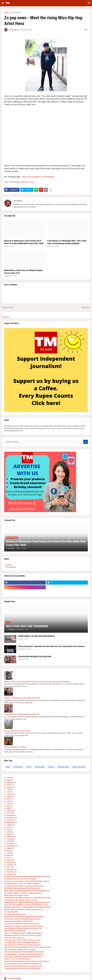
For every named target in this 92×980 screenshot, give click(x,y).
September (11, 822)
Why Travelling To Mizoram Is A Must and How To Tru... (24, 910)
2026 (9, 778)
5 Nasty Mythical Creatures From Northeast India (22, 968)
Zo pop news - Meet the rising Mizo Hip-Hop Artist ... (23, 919)
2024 (9, 799)
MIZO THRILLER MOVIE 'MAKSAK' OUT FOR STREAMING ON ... (27, 891)
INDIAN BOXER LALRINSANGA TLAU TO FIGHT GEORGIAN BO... (28, 947)
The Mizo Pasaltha (11, 912)
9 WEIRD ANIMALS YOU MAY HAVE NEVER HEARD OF (36, 636)
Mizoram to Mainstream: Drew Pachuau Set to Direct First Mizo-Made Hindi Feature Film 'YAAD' (24, 242)
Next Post (85, 307)
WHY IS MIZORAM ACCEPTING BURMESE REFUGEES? (24, 952)
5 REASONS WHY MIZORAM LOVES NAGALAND (34, 657)
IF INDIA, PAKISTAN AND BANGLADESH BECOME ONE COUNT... (28, 877)
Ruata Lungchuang (79, 767)
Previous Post (8, 307)
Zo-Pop (31, 182)
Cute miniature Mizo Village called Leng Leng (21, 900)
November (10, 818)
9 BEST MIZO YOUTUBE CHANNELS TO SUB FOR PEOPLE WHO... (28, 898)
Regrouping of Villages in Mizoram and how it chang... (24, 926)
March (9, 780)
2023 (9, 813)
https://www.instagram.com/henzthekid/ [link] (38, 177)
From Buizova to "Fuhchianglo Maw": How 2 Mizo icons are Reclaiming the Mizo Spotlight (67, 242)
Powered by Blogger (13, 978)
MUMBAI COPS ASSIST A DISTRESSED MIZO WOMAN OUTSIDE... (28, 907)
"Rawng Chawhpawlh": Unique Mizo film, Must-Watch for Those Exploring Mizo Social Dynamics (51, 646)
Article (8, 767)
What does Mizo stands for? (15, 938)
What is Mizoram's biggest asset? (16, 895)
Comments (11, 567)
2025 (9, 785)
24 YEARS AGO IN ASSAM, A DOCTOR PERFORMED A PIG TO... (27, 881)
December (10, 815)
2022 (9, 841)
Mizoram (24, 182)
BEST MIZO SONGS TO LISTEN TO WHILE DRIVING (23, 893)
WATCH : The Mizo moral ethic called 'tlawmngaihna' (23, 933)
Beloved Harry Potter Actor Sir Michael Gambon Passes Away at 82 (23, 272)
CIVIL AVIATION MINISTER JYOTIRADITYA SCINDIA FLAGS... (27, 905)
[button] (3, 3)
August (9, 787)
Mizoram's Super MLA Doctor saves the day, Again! (23, 935)
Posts (9, 565)
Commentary (18, 767)
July (8, 789)
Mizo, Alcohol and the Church (15, 931)
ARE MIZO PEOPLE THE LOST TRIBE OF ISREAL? (22, 884)
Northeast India (63, 767)
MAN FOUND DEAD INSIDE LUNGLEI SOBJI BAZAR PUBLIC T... (27, 961)
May (8, 806)
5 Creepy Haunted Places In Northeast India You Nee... (24, 886)
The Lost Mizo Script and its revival (17, 731)
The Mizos (18, 201)
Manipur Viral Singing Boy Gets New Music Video (22, 698)
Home (6, 12)
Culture (29, 767)
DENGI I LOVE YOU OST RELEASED (17, 959)
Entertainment (16, 12)
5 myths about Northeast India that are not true (22, 924)
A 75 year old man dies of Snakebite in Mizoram (22, 943)
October (10, 820)
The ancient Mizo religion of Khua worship (20, 950)
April (8, 808)
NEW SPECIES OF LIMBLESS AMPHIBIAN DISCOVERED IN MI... (27, 902)
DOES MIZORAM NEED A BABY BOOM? (19, 921)
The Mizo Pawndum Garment (15, 914)
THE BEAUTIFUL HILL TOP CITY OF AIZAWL (20, 879)
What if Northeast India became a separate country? (24, 966)
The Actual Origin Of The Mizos (16, 747)
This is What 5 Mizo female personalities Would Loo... (24, 957)
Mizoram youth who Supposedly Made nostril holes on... (25, 917)
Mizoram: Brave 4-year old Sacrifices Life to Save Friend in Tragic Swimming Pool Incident (37, 682)
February (10, 782)
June (8, 792)
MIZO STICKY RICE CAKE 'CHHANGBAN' (27, 626)
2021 (9, 867)
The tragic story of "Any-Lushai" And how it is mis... (23, 940)
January (10, 796)
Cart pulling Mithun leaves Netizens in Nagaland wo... (24, 964)
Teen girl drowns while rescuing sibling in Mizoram (23, 945)
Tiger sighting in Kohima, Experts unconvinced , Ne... (23, 928)
